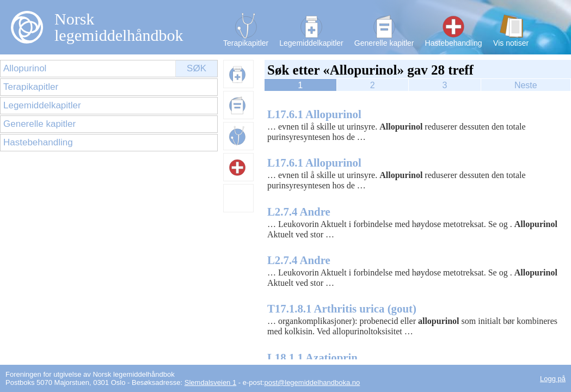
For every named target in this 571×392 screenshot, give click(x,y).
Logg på (553, 379)
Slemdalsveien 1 (210, 382)
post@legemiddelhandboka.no (312, 382)
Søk (197, 68)
